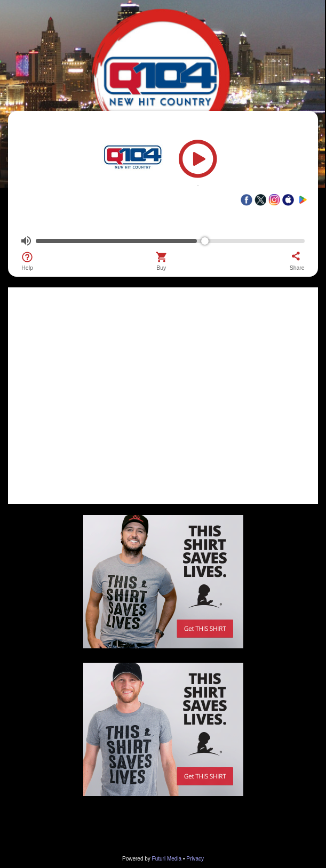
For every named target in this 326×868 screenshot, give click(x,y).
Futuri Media (167, 859)
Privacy (195, 859)
